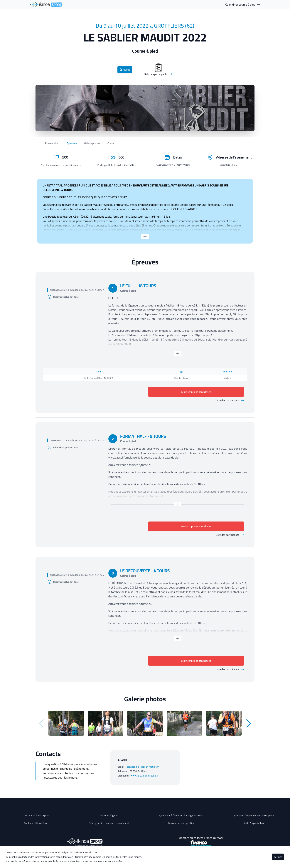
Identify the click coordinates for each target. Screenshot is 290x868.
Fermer (278, 857)
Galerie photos (92, 143)
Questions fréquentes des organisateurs (181, 815)
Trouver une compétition (181, 823)
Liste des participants (230, 400)
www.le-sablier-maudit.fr (144, 776)
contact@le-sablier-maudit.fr (143, 767)
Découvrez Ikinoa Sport (36, 815)
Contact (112, 143)
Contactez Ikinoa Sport (36, 823)
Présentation (52, 143)
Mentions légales (109, 815)
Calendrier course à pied (243, 4)
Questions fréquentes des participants (254, 815)
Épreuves (125, 70)
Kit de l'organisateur (254, 823)
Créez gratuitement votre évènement (109, 823)
